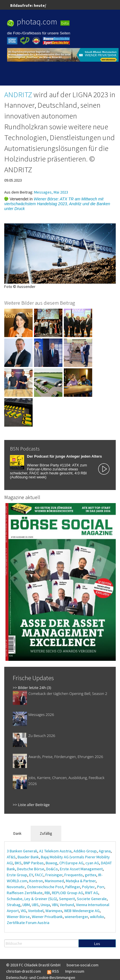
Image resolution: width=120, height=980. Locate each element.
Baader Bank (28, 857)
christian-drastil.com (24, 971)
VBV (55, 905)
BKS (18, 863)
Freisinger (54, 875)
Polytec (89, 887)
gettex (90, 875)
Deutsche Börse (31, 869)
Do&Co (52, 869)
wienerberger (76, 917)
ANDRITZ (18, 94)
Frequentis (74, 875)
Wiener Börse (18, 917)
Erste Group (17, 875)
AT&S (11, 857)
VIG (23, 911)
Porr (101, 887)
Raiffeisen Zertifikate (25, 893)
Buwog (51, 863)
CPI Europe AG (71, 863)
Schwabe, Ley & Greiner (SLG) (32, 899)
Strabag (14, 905)
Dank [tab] (17, 833)
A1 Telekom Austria (55, 851)
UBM (26, 905)
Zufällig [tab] (46, 833)
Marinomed (54, 881)
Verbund (67, 905)
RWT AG (92, 893)
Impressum (75, 971)
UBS (35, 905)
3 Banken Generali (22, 851)
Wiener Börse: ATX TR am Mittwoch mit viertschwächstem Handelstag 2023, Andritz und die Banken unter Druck (57, 204)
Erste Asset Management (81, 869)
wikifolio (97, 917)
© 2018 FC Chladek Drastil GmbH (33, 965)
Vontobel (36, 911)
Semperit (67, 899)
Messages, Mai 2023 (51, 192)
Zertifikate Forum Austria (28, 923)
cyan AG (92, 863)
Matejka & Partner (81, 881)
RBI (47, 893)
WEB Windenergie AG (82, 911)
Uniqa (45, 905)
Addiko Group (85, 851)
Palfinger (73, 887)
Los (97, 944)
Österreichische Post (45, 887)
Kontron (36, 881)
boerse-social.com (83, 965)
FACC (39, 875)
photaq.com (37, 22)
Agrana (105, 851)
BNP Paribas (34, 863)
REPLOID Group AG (68, 893)
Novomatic (16, 887)
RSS (53, 971)
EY (31, 875)
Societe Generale (92, 899)
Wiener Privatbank (47, 917)
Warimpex (54, 911)
